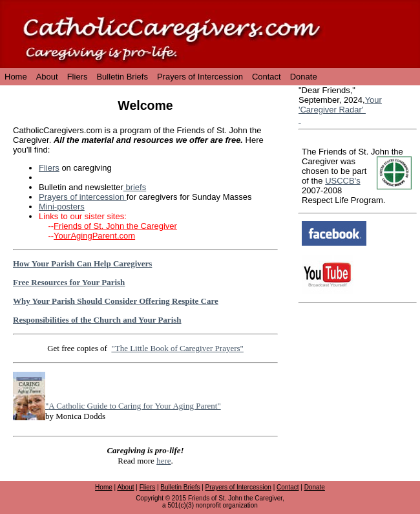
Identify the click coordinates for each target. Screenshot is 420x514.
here (163, 461)
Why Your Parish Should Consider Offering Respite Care (116, 301)
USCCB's (343, 181)
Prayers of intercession (83, 197)
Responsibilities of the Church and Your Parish (97, 320)
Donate (304, 77)
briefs (135, 187)
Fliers (78, 77)
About (47, 77)
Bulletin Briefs (122, 77)
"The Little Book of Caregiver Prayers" (177, 348)
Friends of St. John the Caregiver (115, 226)
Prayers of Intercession (200, 77)
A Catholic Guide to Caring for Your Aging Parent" (134, 406)
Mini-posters (62, 207)
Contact (267, 77)
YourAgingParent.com (94, 236)
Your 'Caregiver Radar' (340, 105)
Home (16, 77)
